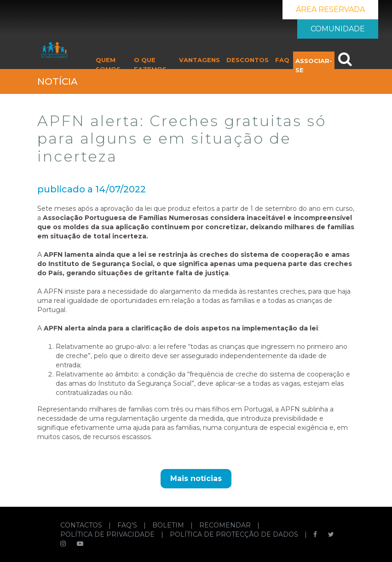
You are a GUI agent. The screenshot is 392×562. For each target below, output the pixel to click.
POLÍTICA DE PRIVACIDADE (108, 534)
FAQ (282, 60)
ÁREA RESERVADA (330, 9)
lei (148, 209)
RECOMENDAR (226, 525)
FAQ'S (128, 525)
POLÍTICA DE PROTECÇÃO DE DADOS (235, 534)
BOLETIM (169, 525)
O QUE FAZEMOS (150, 64)
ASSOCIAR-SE (314, 65)
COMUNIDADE (338, 29)
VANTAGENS (199, 60)
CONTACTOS (82, 525)
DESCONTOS (248, 60)
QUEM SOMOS (108, 64)
